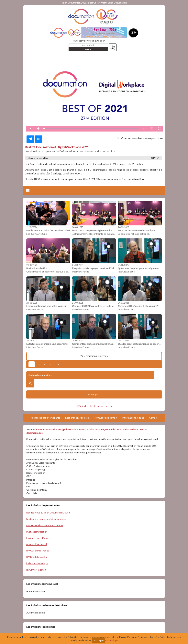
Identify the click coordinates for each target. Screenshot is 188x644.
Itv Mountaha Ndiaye (37, 563)
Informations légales (133, 418)
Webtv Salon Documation (114, 3)
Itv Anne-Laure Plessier (39, 538)
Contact (153, 418)
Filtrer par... (94, 394)
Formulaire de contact (106, 418)
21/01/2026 (32, 227)
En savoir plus (112, 640)
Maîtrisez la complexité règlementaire (46, 519)
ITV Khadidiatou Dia (37, 557)
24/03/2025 (78, 227)
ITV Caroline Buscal (37, 544)
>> (58, 364)
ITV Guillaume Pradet (38, 551)
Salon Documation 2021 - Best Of (79, 3)
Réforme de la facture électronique (45, 525)
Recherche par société (77, 418)
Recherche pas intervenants (45, 418)
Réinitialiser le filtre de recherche (95, 406)
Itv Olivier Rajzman (36, 570)
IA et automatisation (37, 532)
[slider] (92, 128)
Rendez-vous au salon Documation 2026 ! (48, 513)
